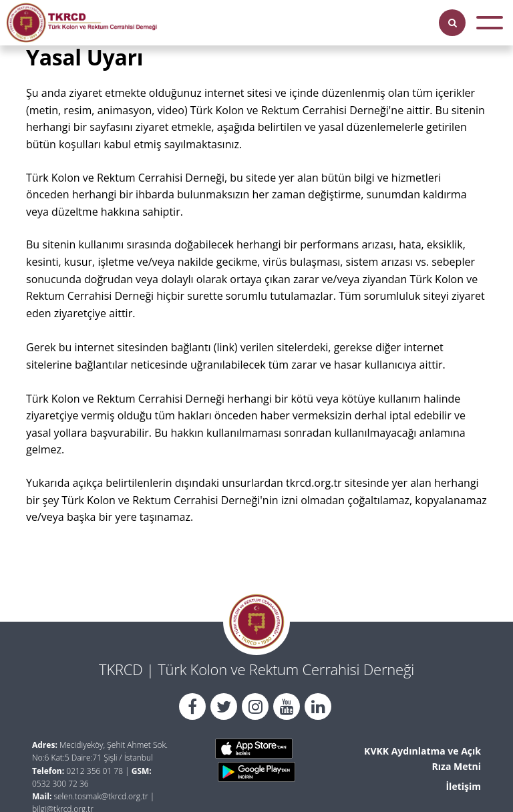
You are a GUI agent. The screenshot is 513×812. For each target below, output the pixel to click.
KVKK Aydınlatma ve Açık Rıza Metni (422, 758)
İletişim (463, 786)
